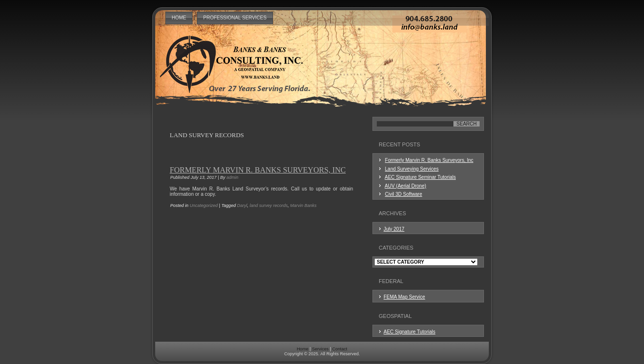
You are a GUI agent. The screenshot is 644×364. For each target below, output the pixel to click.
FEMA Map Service (404, 297)
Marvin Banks (303, 206)
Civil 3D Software (404, 194)
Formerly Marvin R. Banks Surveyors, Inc (258, 170)
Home (179, 18)
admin (233, 177)
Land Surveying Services (412, 169)
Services (320, 349)
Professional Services (235, 18)
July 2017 (394, 229)
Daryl (242, 206)
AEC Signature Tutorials (410, 332)
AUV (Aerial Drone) (405, 186)
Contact (340, 349)
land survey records (269, 206)
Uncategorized (204, 206)
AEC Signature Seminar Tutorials (420, 177)
